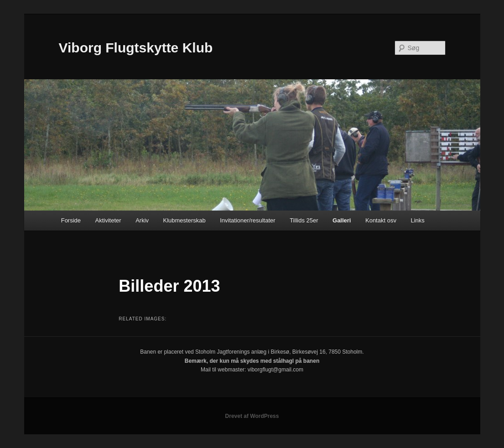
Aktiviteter (108, 220)
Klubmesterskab (184, 220)
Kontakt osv (381, 220)
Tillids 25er (304, 220)
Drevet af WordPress (252, 416)
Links (417, 220)
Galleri (342, 220)
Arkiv (142, 220)
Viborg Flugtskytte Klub (136, 48)
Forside (71, 220)
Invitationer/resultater (247, 220)
